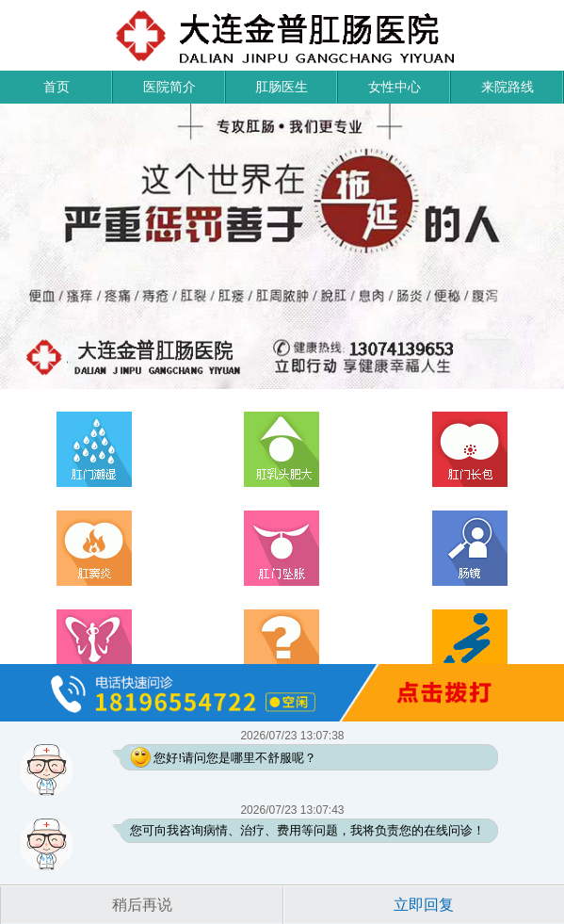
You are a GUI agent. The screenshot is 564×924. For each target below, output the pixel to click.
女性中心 (395, 87)
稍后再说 (142, 905)
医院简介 (169, 87)
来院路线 (508, 87)
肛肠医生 (282, 87)
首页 (56, 87)
